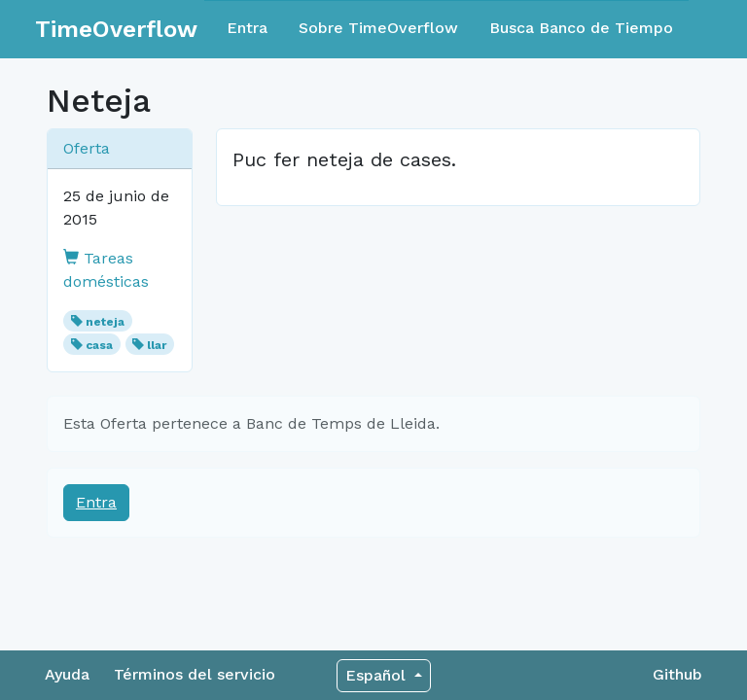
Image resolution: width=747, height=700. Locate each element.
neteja (105, 322)
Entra (247, 28)
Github (677, 674)
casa (99, 345)
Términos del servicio (195, 674)
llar (157, 345)
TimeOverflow (116, 29)
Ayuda (67, 674)
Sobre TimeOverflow (378, 28)
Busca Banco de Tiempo (581, 28)
